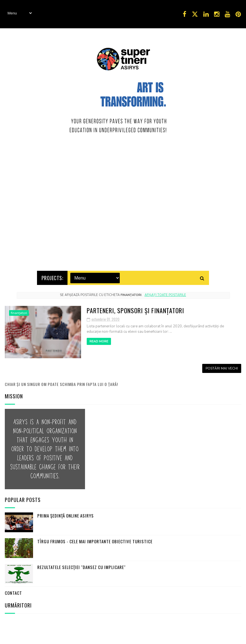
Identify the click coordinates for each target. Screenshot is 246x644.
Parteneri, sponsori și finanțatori (135, 309)
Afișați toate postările (165, 294)
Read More (99, 340)
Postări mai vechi (222, 367)
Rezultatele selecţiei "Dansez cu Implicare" (81, 566)
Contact (13, 592)
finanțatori (19, 312)
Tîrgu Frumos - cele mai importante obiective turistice (95, 540)
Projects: (52, 277)
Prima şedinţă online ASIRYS (66, 514)
